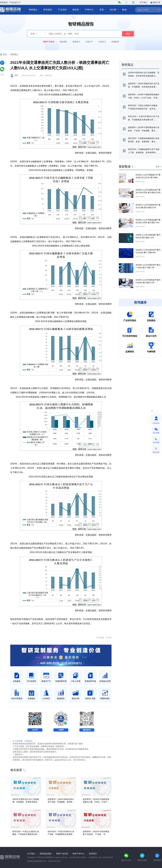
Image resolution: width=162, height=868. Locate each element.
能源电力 (76, 42)
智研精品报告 (46, 854)
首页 (5, 54)
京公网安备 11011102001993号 (101, 857)
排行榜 (114, 10)
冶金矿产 (89, 42)
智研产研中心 (79, 854)
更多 (158, 167)
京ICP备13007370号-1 (78, 857)
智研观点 (34, 10)
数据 (125, 10)
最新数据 (125, 167)
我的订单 (155, 2)
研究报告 (49, 10)
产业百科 (63, 10)
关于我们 (143, 2)
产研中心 (90, 10)
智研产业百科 (49, 42)
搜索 (128, 34)
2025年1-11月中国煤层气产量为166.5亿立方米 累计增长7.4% (148, 178)
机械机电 (115, 42)
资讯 (103, 10)
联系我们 (93, 854)
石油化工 (102, 42)
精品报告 (63, 42)
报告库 (77, 10)
